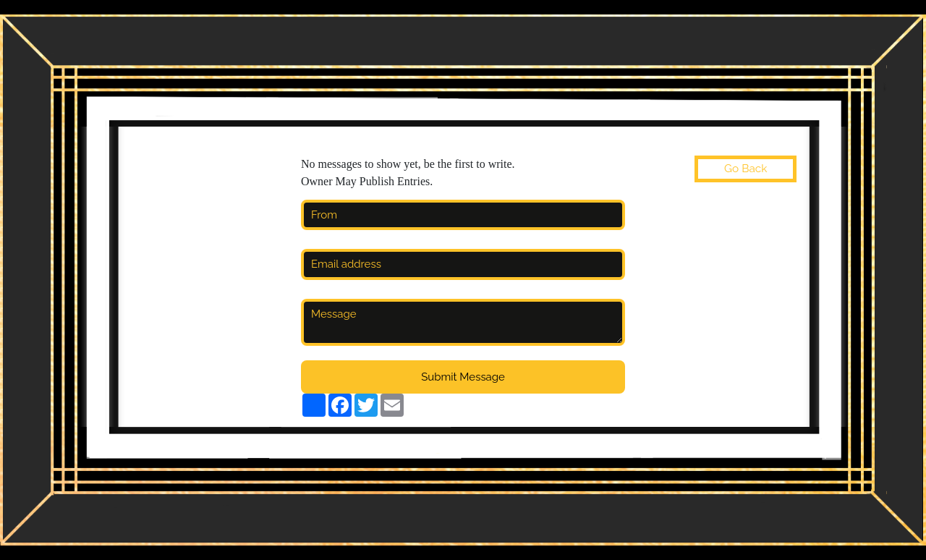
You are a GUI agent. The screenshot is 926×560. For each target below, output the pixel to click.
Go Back (746, 169)
